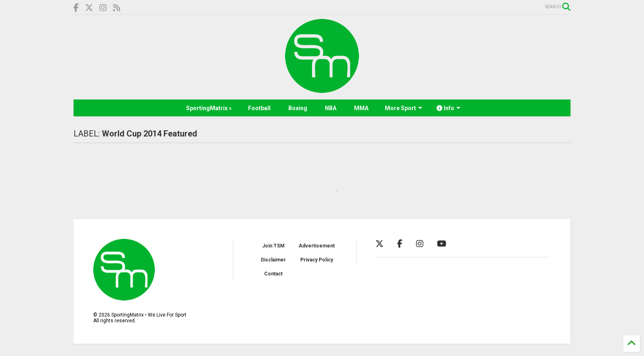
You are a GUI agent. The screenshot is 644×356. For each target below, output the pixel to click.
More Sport (404, 108)
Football (259, 108)
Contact (273, 274)
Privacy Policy (317, 260)
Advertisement (317, 246)
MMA (361, 108)
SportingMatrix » (209, 108)
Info (448, 108)
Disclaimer (273, 260)
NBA (331, 108)
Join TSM (273, 246)
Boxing (298, 108)
